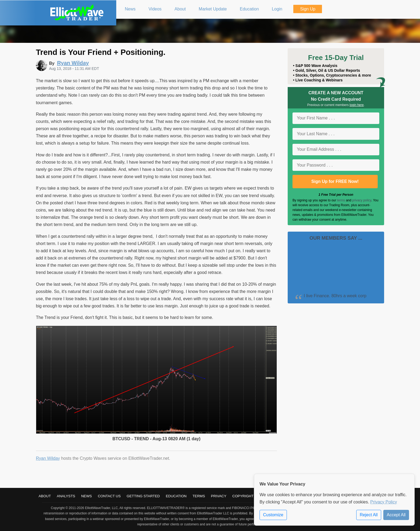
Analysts (66, 496)
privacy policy (362, 200)
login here (357, 105)
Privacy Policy (384, 502)
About (45, 496)
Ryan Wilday (48, 458)
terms (341, 200)
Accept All (396, 515)
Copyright (243, 496)
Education (176, 496)
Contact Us (109, 496)
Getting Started (143, 496)
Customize (273, 515)
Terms (199, 496)
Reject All (369, 515)
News (87, 496)
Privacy (219, 496)
